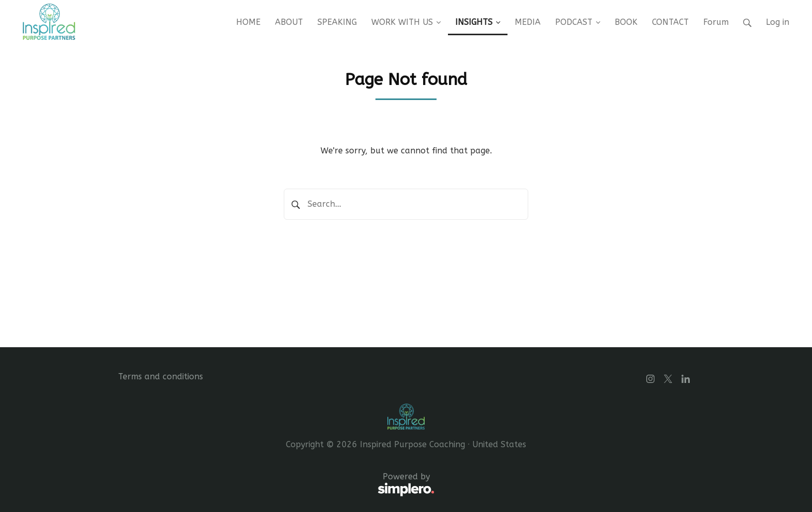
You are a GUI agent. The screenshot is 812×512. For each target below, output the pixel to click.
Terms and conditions (161, 376)
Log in (778, 22)
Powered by (276, 485)
